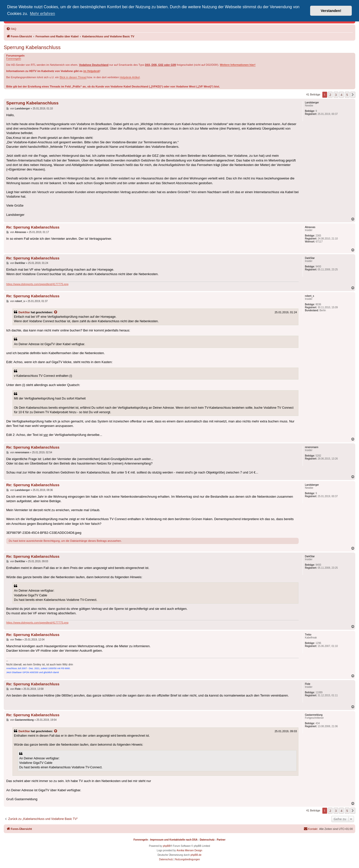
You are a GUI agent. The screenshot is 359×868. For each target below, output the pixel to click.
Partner (221, 840)
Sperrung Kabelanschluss (32, 47)
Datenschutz (207, 840)
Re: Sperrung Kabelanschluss (33, 227)
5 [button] (347, 95)
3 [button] (336, 95)
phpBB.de (196, 855)
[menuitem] (11, 29)
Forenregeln (14, 59)
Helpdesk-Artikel (130, 77)
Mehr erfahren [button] (43, 14)
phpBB (167, 846)
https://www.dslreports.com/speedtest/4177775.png (37, 284)
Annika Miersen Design (189, 850)
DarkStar (24, 312)
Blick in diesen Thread (73, 77)
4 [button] (341, 95)
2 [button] (330, 95)
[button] (353, 95)
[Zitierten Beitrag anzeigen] (56, 312)
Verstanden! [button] (331, 11)
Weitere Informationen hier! (238, 65)
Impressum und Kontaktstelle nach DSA (174, 840)
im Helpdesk (91, 71)
